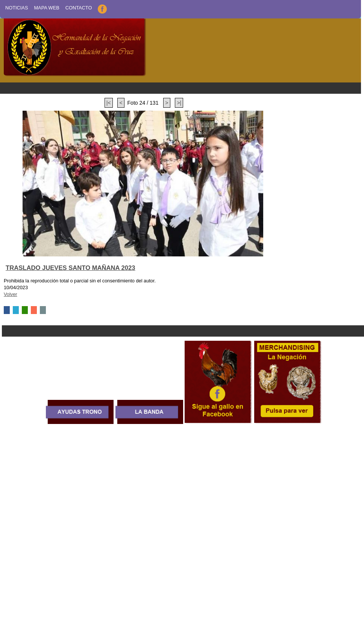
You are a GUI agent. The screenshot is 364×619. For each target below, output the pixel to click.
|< (109, 103)
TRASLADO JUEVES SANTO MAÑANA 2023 (71, 268)
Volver (11, 294)
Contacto (79, 8)
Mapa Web (46, 8)
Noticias (17, 8)
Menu (180, 88)
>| (179, 103)
